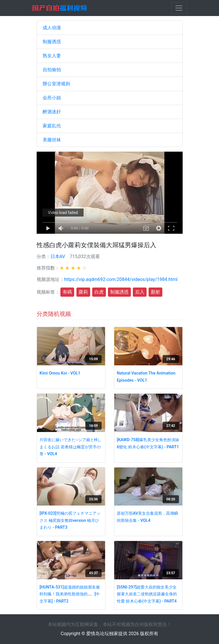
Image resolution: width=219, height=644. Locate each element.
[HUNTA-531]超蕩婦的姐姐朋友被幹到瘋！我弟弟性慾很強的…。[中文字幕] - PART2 (70, 594)
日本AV (58, 256)
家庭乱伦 (52, 126)
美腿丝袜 (52, 140)
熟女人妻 (52, 56)
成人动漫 (52, 28)
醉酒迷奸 (52, 112)
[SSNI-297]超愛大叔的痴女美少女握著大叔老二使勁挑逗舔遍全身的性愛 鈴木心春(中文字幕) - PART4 (147, 594)
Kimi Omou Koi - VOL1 (60, 373)
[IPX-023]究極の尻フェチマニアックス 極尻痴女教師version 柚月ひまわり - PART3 (70, 520)
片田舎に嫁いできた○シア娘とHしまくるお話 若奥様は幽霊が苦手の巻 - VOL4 (70, 447)
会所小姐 (52, 98)
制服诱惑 (52, 42)
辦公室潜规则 (56, 84)
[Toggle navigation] (179, 8)
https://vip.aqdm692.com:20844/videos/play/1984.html (121, 279)
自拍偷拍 (52, 70)
